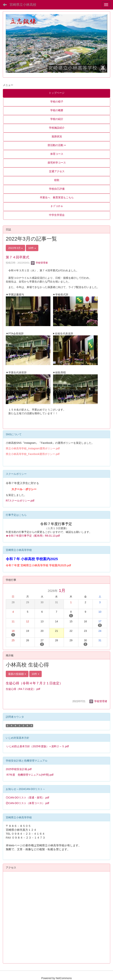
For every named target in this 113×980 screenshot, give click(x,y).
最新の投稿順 (17, 674)
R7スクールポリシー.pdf (20, 501)
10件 (32, 248)
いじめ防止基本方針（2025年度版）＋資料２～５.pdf (38, 746)
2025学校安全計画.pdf (19, 769)
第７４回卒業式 (17, 257)
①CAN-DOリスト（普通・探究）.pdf (27, 798)
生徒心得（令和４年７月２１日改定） (34, 683)
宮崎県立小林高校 (23, 5)
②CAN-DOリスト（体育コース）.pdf (27, 803)
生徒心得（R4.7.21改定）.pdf (23, 689)
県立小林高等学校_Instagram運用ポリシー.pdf (33, 448)
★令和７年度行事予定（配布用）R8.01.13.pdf (33, 536)
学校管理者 (39, 263)
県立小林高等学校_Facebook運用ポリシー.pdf (33, 454)
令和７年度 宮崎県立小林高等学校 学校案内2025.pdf (38, 565)
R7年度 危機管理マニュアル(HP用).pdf (30, 775)
